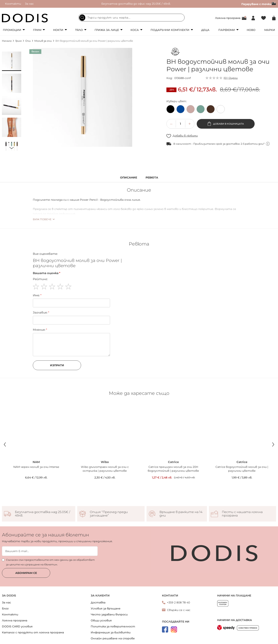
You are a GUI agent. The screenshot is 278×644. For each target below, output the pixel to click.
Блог (5, 591)
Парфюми (227, 30)
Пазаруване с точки (259, 4)
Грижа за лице (107, 30)
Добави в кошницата (228, 124)
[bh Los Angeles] (175, 53)
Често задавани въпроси (109, 597)
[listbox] (221, 110)
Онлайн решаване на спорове (113, 621)
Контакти (13, 4)
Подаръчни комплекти (170, 30)
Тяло (79, 30)
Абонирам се (26, 556)
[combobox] (131, 18)
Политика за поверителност (113, 609)
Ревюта (152, 178)
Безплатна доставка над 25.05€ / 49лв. (42, 497)
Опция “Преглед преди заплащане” (109, 497)
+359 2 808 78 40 (178, 585)
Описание (129, 178)
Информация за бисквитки (111, 615)
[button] (12, 61)
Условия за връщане (106, 591)
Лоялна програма (228, 18)
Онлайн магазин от (139, 640)
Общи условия (101, 603)
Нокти (58, 30)
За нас (29, 4)
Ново (251, 30)
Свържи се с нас (179, 593)
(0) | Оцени (231, 78)
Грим (37, 30)
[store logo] (25, 18)
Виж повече (42, 219)
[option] (170, 109)
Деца (205, 30)
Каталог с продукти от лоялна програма (33, 615)
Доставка (98, 585)
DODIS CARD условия (17, 609)
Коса (135, 30)
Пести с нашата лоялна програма (242, 497)
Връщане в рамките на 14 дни (181, 497)
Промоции (12, 30)
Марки (270, 30)
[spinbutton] (181, 124)
